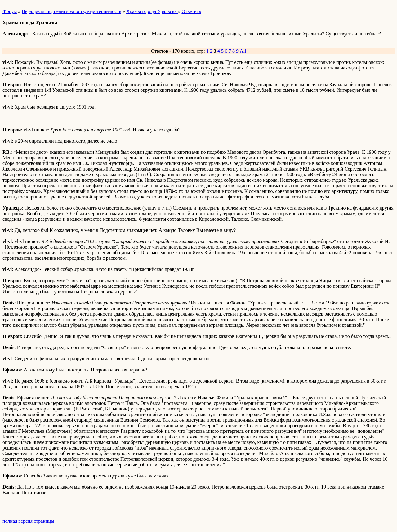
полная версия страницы (28, 521)
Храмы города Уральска (152, 11)
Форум (10, 11)
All (243, 51)
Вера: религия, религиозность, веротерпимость (71, 11)
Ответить (191, 11)
